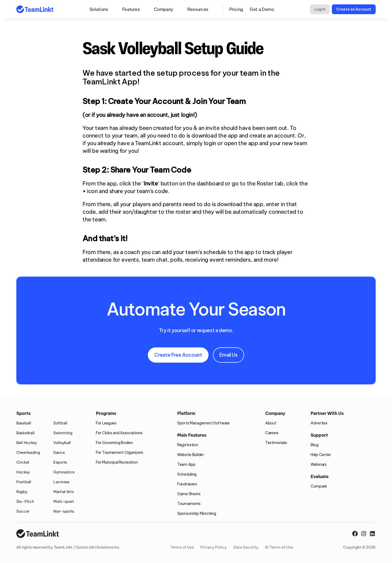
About (271, 423)
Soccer (23, 511)
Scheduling (187, 474)
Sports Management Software (203, 423)
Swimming (63, 433)
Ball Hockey (27, 443)
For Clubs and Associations (119, 433)
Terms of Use (182, 547)
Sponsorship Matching (197, 513)
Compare (319, 486)
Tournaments (189, 504)
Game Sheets (189, 494)
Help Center (321, 455)
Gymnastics (64, 472)
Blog (315, 445)
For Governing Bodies (114, 443)
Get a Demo (262, 9)
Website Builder (191, 455)
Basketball (25, 433)
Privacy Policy (214, 547)
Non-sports (64, 511)
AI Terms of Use (279, 547)
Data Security (246, 547)
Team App (186, 464)
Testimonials (276, 443)
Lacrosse (61, 482)
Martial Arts (64, 492)
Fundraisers (187, 484)
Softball (60, 423)
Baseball (24, 423)
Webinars (319, 464)
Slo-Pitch (25, 501)
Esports (60, 462)
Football (24, 482)
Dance (59, 452)
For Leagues (106, 423)
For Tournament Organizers (120, 452)
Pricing (236, 9)
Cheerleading (28, 452)
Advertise (319, 423)
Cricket (23, 462)
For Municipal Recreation (117, 462)
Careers (272, 433)
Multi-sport (64, 501)
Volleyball (62, 443)
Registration (188, 445)
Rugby (22, 492)
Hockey (23, 472)
